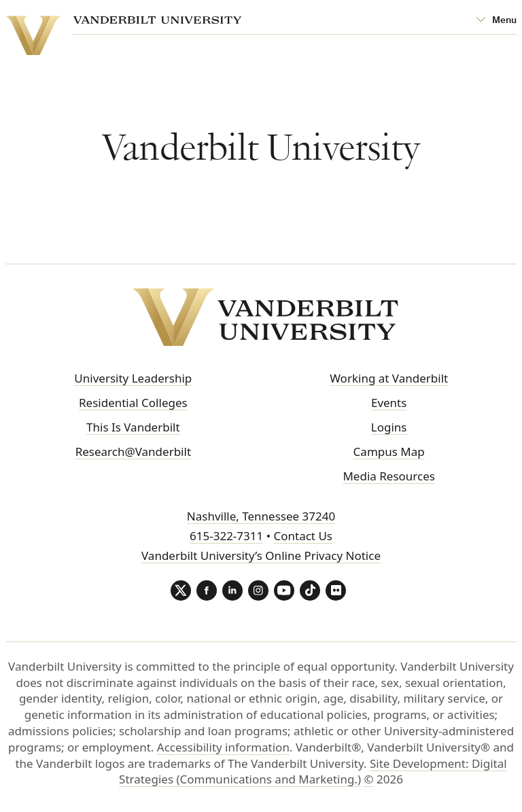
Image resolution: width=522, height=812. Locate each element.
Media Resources (388, 476)
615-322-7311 (226, 536)
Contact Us (303, 536)
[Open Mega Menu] (496, 21)
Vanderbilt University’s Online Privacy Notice (261, 555)
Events (389, 403)
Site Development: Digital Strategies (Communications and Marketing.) (313, 772)
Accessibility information (223, 747)
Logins (389, 427)
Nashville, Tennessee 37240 (261, 516)
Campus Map (389, 452)
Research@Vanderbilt (133, 452)
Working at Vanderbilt (389, 378)
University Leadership (133, 378)
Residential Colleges (133, 403)
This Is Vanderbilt (133, 427)
